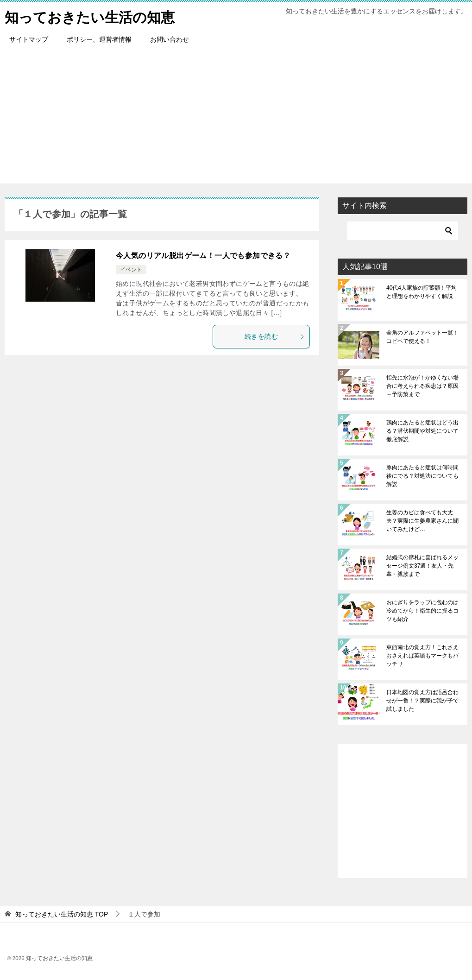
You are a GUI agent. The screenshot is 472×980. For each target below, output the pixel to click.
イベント (131, 270)
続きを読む (275, 336)
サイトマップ (29, 39)
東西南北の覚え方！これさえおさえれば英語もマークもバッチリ (422, 656)
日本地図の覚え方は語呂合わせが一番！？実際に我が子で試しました (422, 701)
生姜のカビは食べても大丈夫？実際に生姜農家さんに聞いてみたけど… (422, 521)
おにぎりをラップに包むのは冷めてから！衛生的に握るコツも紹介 (422, 611)
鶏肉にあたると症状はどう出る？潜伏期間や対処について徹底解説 (422, 431)
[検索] (403, 231)
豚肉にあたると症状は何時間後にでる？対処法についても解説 (422, 476)
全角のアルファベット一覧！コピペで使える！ (422, 337)
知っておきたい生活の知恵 (90, 16)
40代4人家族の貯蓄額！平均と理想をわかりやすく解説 (422, 292)
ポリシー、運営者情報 (99, 39)
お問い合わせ (170, 39)
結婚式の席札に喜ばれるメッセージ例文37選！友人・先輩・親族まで (422, 566)
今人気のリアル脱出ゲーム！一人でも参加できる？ (203, 256)
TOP (62, 914)
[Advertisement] (236, 119)
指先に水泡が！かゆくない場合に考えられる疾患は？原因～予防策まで (422, 386)
